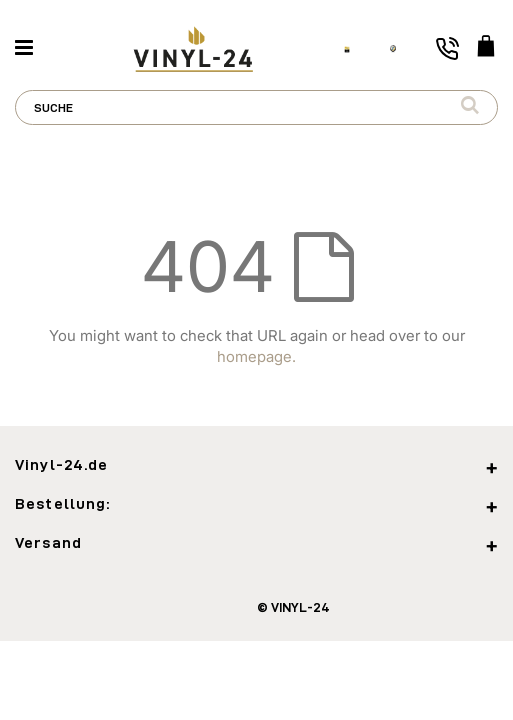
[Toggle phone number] (447, 48)
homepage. (256, 356)
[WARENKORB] (486, 48)
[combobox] (256, 107)
